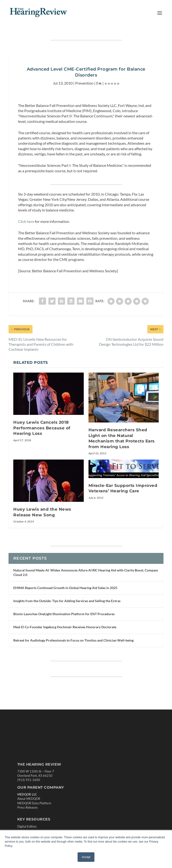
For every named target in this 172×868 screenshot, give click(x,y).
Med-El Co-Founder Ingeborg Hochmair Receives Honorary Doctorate (65, 627)
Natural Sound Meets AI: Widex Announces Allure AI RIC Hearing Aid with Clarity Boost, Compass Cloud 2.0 (86, 572)
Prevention (84, 83)
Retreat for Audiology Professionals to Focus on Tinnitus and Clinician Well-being (73, 640)
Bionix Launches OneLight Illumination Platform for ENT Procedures (64, 614)
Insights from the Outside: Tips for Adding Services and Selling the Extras (67, 601)
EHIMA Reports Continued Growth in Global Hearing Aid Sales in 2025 (65, 588)
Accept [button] (86, 857)
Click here (26, 221)
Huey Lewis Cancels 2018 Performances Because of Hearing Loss (42, 428)
